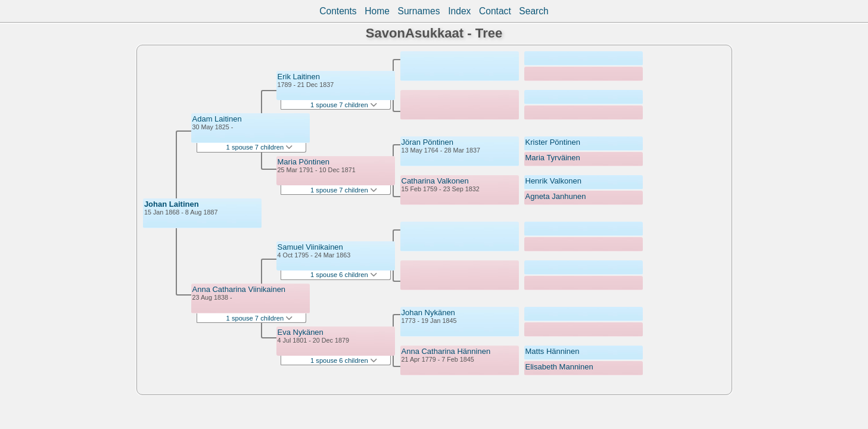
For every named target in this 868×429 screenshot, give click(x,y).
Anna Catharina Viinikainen (239, 289)
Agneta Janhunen (556, 196)
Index (459, 11)
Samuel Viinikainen (310, 247)
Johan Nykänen (428, 313)
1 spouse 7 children (260, 147)
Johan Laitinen (172, 204)
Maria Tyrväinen (553, 158)
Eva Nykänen (301, 332)
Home (377, 11)
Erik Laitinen (299, 77)
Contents (338, 11)
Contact (495, 11)
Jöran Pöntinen (427, 142)
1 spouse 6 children (344, 275)
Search (533, 11)
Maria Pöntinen (304, 162)
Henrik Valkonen (553, 181)
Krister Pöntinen (553, 142)
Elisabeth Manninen (559, 367)
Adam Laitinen (217, 119)
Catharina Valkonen (435, 181)
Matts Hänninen (553, 351)
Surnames (419, 11)
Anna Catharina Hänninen (446, 351)
